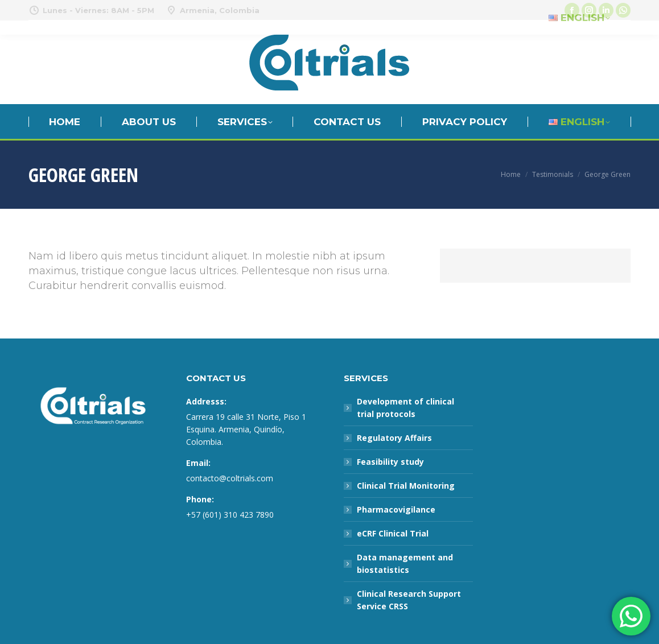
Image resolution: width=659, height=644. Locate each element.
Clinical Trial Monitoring (406, 486)
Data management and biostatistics (405, 563)
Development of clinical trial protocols (405, 408)
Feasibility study (390, 462)
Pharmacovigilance (396, 509)
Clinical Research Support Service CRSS (409, 600)
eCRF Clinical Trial (393, 533)
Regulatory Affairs (394, 438)
